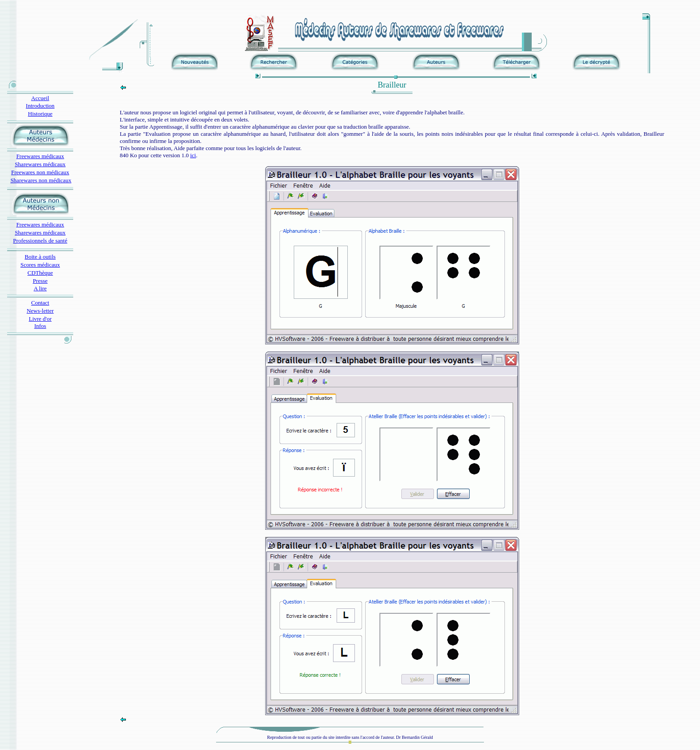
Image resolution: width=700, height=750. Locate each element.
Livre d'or (40, 319)
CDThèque (40, 273)
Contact (40, 303)
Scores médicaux (40, 265)
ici (193, 155)
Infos (40, 326)
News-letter (40, 311)
